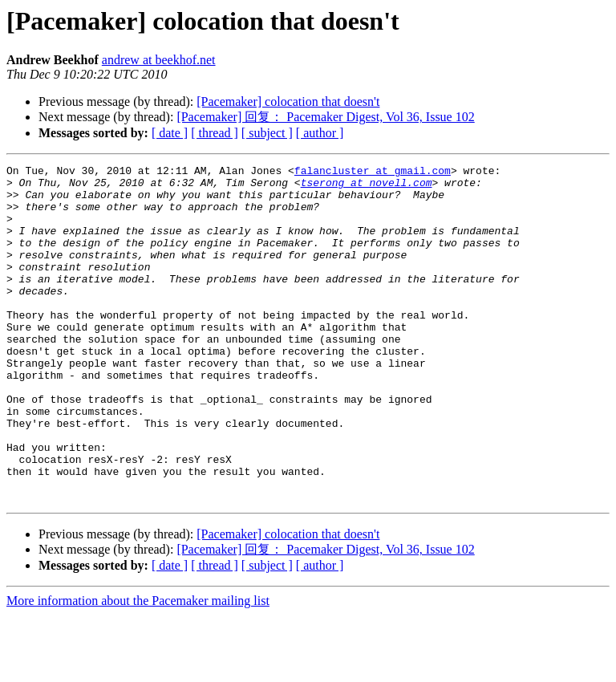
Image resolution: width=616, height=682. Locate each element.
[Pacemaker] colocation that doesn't (288, 101)
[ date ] (170, 133)
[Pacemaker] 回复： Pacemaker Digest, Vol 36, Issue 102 (325, 117)
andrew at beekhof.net (159, 60)
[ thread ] (215, 133)
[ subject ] (267, 133)
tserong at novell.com (367, 187)
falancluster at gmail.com (373, 173)
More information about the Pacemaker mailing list (138, 668)
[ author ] (320, 133)
